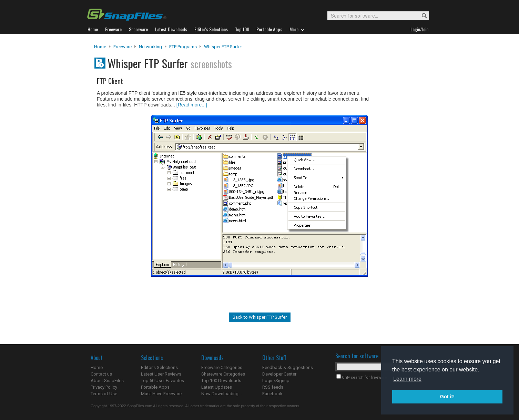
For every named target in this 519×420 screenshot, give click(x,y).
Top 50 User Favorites (162, 381)
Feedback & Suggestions (288, 367)
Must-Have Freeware (161, 394)
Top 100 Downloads (221, 381)
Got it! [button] (447, 397)
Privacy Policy (104, 387)
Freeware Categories (222, 367)
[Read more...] (192, 105)
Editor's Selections (159, 367)
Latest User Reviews (161, 374)
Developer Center (279, 374)
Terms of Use (104, 394)
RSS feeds (273, 387)
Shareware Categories (223, 374)
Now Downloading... (221, 394)
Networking (150, 47)
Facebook (272, 394)
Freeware (123, 47)
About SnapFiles (107, 381)
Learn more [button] (407, 379)
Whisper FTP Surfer (223, 47)
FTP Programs (183, 47)
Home (100, 47)
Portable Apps (155, 387)
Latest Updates (217, 387)
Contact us (101, 374)
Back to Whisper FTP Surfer (260, 317)
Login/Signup (276, 381)
